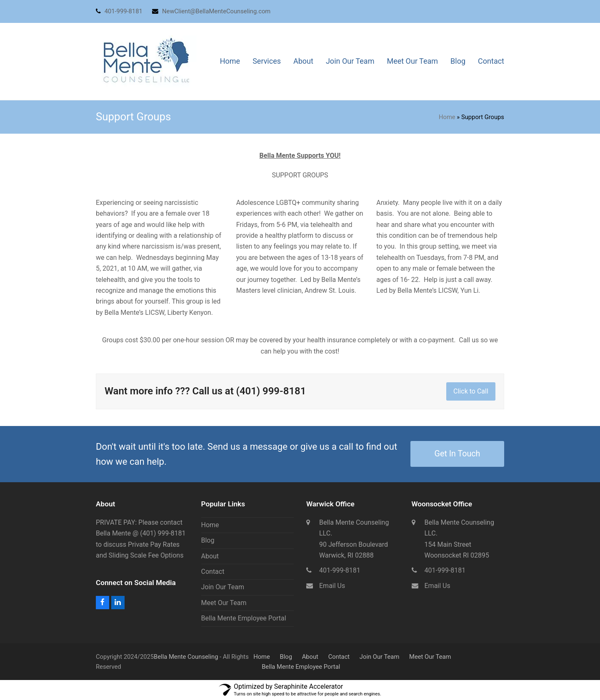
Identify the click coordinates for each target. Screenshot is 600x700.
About (210, 556)
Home (447, 117)
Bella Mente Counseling (186, 657)
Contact (213, 572)
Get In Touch (457, 454)
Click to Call (471, 391)
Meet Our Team (224, 603)
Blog (208, 540)
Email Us (332, 586)
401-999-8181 (340, 570)
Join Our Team (223, 587)
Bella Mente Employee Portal (244, 618)
